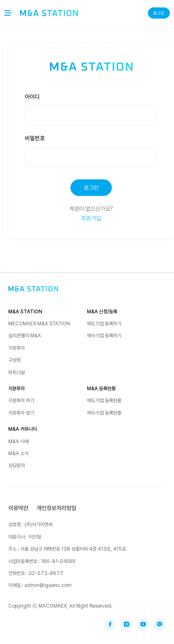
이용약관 (18, 508)
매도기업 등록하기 (104, 324)
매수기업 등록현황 (104, 413)
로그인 (159, 13)
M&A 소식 (18, 453)
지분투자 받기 (21, 413)
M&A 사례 (18, 441)
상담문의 (17, 465)
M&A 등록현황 (101, 389)
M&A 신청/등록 (102, 312)
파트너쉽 (17, 372)
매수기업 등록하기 (104, 336)
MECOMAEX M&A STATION (39, 324)
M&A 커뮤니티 (23, 429)
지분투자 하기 (21, 401)
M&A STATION (25, 312)
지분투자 (17, 348)
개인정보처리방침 (56, 508)
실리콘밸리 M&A (25, 336)
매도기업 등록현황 (104, 401)
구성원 (15, 360)
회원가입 (91, 218)
